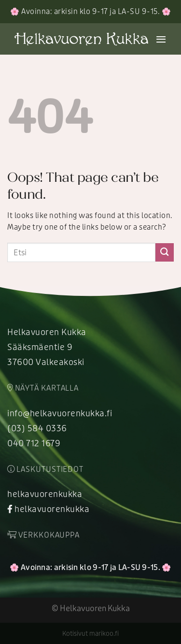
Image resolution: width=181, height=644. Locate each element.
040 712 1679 (34, 443)
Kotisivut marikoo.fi (90, 634)
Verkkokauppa (43, 535)
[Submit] (165, 252)
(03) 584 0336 (37, 428)
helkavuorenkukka (45, 494)
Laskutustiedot (45, 469)
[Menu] (161, 39)
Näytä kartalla (43, 388)
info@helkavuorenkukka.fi (60, 413)
